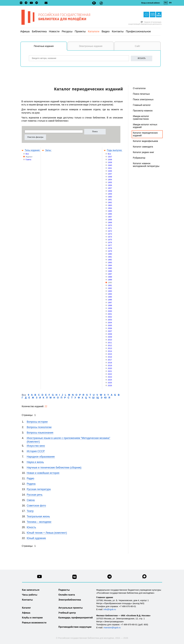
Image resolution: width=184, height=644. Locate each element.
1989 (110, 280)
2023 (110, 377)
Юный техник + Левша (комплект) (47, 533)
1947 (110, 174)
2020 (110, 368)
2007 (110, 331)
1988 (110, 277)
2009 (110, 337)
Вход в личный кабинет (151, 3)
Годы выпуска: (115, 150)
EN (170, 3)
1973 (110, 234)
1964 (110, 208)
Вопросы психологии (39, 427)
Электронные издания (91, 46)
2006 (110, 328)
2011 (110, 343)
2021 (110, 371)
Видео (106, 31)
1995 (110, 297)
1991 (110, 285)
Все (27, 154)
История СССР (36, 451)
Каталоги (94, 31)
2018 (110, 363)
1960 (110, 197)
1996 (110, 300)
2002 (110, 317)
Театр (30, 511)
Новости (54, 31)
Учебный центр (67, 613)
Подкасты (64, 590)
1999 (110, 308)
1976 (110, 242)
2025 (110, 383)
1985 (110, 268)
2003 (110, 320)
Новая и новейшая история (43, 473)
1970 (110, 225)
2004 (110, 323)
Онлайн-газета (67, 595)
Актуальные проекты (71, 608)
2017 (110, 360)
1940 (110, 165)
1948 (110, 177)
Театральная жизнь (38, 516)
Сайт (137, 46)
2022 (110, 374)
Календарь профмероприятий (76, 618)
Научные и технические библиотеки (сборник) (54, 468)
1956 (110, 185)
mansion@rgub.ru (112, 627)
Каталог (26, 608)
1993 (110, 291)
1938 (110, 160)
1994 (110, 294)
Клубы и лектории (32, 618)
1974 (110, 237)
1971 (110, 228)
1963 (110, 205)
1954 (110, 180)
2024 (110, 380)
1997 (110, 303)
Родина (31, 484)
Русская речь (35, 495)
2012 (110, 345)
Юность (31, 527)
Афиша (25, 31)
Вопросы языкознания (40, 433)
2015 (110, 354)
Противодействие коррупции (75, 627)
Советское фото (36, 506)
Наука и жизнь (35, 462)
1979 (110, 251)
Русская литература (39, 489)
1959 (110, 194)
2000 (110, 311)
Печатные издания (50, 48)
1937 (110, 157)
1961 (110, 200)
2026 (110, 385)
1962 (110, 202)
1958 (110, 191)
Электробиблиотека (70, 600)
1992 (110, 288)
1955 (110, 182)
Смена (31, 500)
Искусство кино (36, 446)
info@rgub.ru (110, 609)
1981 (110, 257)
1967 (110, 217)
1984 (110, 265)
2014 (110, 351)
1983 (110, 263)
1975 (110, 240)
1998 (110, 305)
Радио (30, 478)
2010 (110, 340)
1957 (110, 188)
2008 (110, 334)
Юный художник (36, 538)
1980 (110, 254)
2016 (110, 357)
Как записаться (31, 590)
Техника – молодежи (39, 522)
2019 (110, 365)
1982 (110, 260)
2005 (110, 325)
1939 (110, 162)
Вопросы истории (37, 422)
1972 (110, 231)
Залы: (48, 150)
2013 (110, 348)
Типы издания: (32, 150)
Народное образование (41, 457)
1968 (110, 220)
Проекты (80, 31)
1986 (110, 271)
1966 (110, 214)
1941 (110, 168)
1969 (110, 222)
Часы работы (30, 595)
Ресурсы (67, 31)
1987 (110, 274)
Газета (28, 160)
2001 (110, 314)
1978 (110, 248)
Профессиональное (138, 31)
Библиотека (39, 31)
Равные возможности (34, 623)
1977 (110, 245)
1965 (110, 211)
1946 (110, 171)
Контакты (118, 31)
